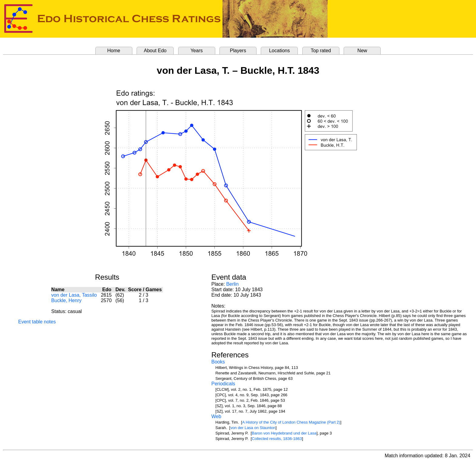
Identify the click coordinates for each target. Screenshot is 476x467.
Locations (279, 51)
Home (114, 51)
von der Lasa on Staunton (253, 428)
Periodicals (223, 384)
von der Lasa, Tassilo (74, 295)
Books (218, 362)
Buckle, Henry (66, 300)
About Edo (155, 51)
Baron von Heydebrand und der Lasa (284, 433)
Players (238, 51)
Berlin (232, 284)
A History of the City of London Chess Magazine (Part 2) (291, 422)
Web (216, 416)
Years (196, 51)
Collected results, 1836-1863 (277, 439)
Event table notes (37, 322)
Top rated (321, 51)
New (362, 51)
